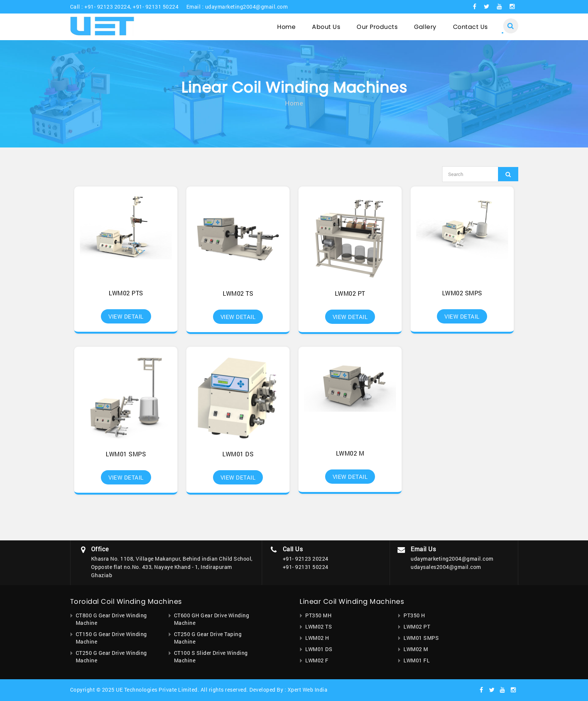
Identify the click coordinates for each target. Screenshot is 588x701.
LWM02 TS (238, 293)
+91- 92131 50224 (156, 7)
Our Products (377, 27)
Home (286, 27)
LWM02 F (317, 660)
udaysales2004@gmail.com (446, 567)
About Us (326, 27)
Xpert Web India (308, 690)
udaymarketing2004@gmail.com (247, 7)
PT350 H (414, 615)
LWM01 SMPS (126, 454)
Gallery (425, 27)
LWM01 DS (238, 454)
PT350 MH (318, 615)
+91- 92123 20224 (107, 7)
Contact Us (470, 27)
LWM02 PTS (126, 293)
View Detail (126, 316)
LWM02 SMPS (462, 293)
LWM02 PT (350, 293)
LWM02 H (317, 638)
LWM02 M (350, 453)
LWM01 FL (417, 660)
